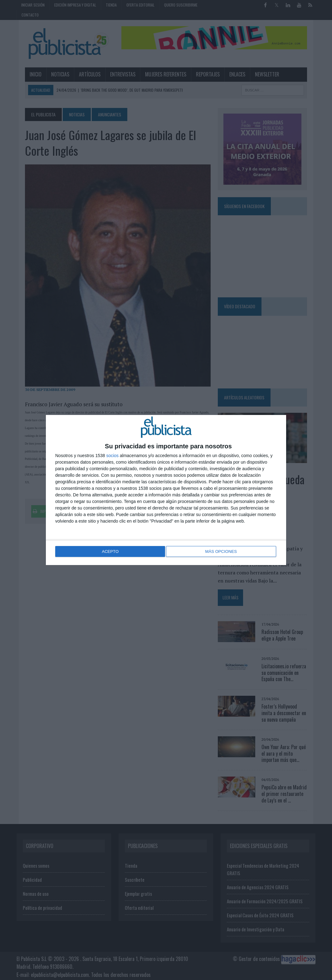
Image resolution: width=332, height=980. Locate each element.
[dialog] (166, 490)
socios (112, 456)
